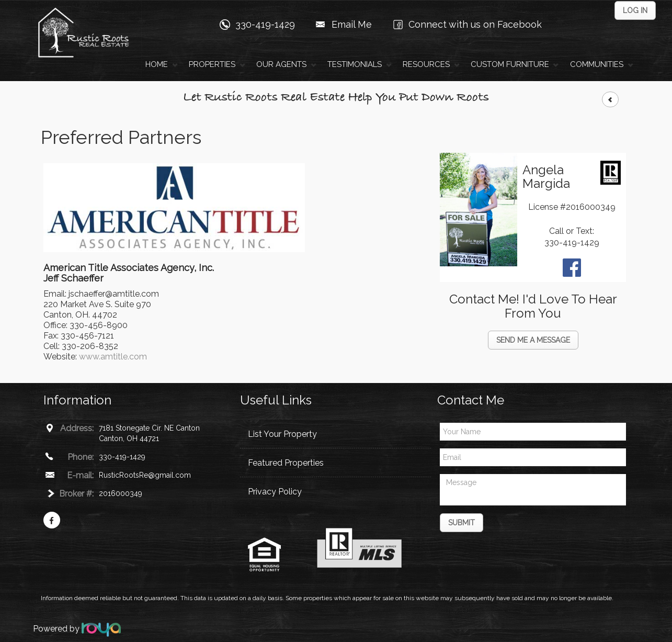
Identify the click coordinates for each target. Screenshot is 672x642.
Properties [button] (212, 64)
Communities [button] (597, 64)
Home (157, 64)
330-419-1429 (265, 24)
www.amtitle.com (113, 357)
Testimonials (355, 64)
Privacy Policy (275, 492)
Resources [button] (426, 64)
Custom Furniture (510, 64)
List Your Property (282, 434)
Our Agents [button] (281, 64)
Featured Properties (286, 463)
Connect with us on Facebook (475, 24)
